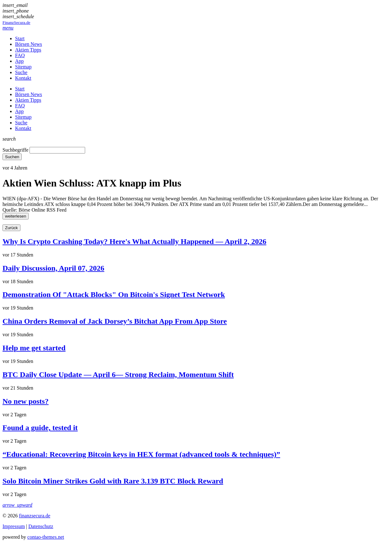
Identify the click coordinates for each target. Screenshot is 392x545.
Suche (21, 72)
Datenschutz (41, 526)
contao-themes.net (46, 537)
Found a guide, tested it (40, 428)
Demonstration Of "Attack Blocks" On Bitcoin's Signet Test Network (114, 294)
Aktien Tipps (28, 50)
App (19, 61)
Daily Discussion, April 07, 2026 (53, 268)
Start (20, 38)
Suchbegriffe (15, 150)
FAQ (20, 55)
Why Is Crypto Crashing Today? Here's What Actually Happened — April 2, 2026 (134, 241)
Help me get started (34, 348)
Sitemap (23, 67)
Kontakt (23, 78)
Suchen (12, 157)
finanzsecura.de (35, 516)
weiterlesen (16, 216)
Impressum (14, 526)
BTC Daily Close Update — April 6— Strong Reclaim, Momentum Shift (118, 375)
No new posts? (26, 401)
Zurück (11, 228)
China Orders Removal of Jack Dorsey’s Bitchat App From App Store (115, 321)
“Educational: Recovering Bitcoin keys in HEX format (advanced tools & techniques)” (141, 454)
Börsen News (29, 44)
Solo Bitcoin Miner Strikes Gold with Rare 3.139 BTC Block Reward (113, 481)
